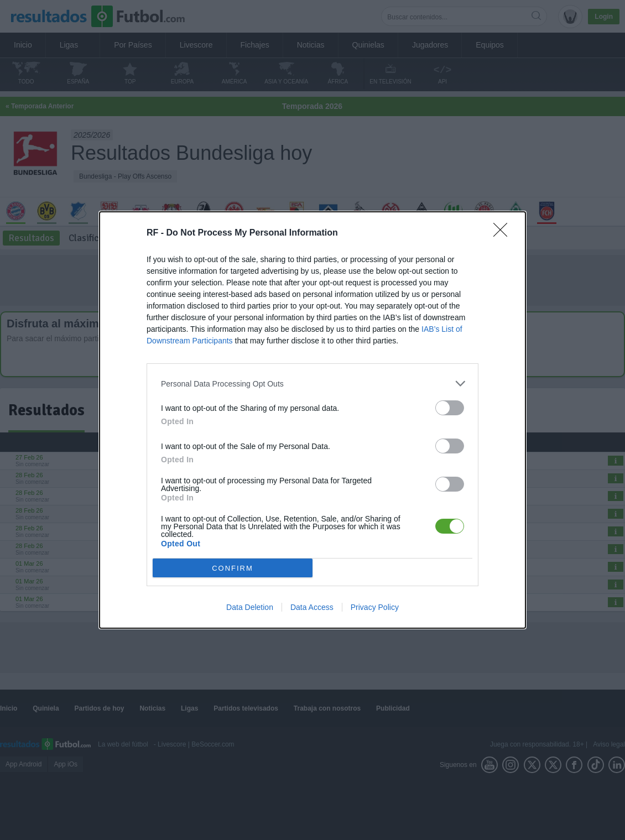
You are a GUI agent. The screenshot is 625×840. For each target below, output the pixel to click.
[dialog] (312, 420)
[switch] (450, 408)
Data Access (312, 607)
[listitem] (312, 384)
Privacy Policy (375, 607)
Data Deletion (250, 607)
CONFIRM (233, 568)
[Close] (504, 233)
